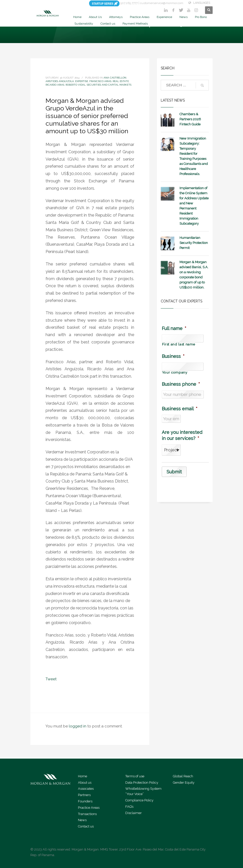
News (82, 820)
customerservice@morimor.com (162, 3)
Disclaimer (134, 813)
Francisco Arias (100, 81)
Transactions (87, 814)
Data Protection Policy (142, 783)
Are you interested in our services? (182, 435)
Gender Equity (184, 783)
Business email (180, 409)
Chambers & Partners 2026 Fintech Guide (190, 119)
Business (173, 356)
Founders (85, 801)
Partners (84, 795)
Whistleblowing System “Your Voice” (143, 791)
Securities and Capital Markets (109, 85)
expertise (82, 81)
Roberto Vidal (76, 85)
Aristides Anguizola (60, 81)
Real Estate (121, 81)
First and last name (179, 344)
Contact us (86, 826)
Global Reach (183, 776)
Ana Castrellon (115, 78)
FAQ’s (129, 807)
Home (83, 776)
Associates (86, 789)
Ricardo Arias (55, 85)
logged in (78, 726)
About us (85, 783)
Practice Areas (89, 808)
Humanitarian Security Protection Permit (194, 243)
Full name (174, 328)
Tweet (51, 679)
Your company (175, 373)
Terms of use (135, 776)
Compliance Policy (139, 800)
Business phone (181, 384)
